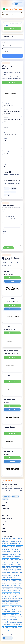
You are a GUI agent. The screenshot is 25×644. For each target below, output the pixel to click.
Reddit (13, 192)
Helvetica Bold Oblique (16, 542)
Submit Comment (9, 248)
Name (5, 226)
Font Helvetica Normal (7, 574)
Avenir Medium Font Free (7, 587)
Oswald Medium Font (6, 597)
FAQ (3, 525)
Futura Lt (8, 566)
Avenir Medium (14, 621)
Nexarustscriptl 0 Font (16, 627)
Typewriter (12, 461)
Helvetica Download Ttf (13, 553)
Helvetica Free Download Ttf (8, 550)
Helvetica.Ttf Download (16, 579)
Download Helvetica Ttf (7, 592)
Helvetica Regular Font (16, 566)
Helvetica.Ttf (5, 543)
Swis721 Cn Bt (18, 582)
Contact (4, 521)
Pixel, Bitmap (12, 309)
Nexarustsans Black (12, 608)
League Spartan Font (15, 558)
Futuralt (4, 606)
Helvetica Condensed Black (11, 626)
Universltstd (5, 553)
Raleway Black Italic (6, 631)
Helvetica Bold (18, 589)
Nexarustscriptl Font (6, 593)
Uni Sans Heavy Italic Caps (16, 615)
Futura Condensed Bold (12, 606)
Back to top (7, 638)
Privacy (4, 531)
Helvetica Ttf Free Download (14, 600)
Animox (8, 542)
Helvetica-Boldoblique (7, 603)
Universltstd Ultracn (16, 593)
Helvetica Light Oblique (16, 595)
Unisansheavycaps (6, 579)
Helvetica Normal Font (14, 563)
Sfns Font (15, 574)
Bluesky (7, 192)
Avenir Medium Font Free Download (9, 581)
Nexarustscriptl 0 (6, 621)
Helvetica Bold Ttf (11, 545)
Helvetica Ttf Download (16, 546)
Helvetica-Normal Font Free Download (10, 602)
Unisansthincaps (5, 615)
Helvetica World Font (12, 611)
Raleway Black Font (6, 595)
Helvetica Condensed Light (8, 598)
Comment (6, 237)
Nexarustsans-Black (9, 582)
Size (3, 49)
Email (5, 231)
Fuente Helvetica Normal (7, 629)
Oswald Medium (17, 592)
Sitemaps (4, 512)
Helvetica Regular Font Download (13, 556)
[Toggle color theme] (18, 4)
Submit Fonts (5, 509)
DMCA (3, 528)
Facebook (14, 189)
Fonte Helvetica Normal (16, 548)
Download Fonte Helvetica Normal (9, 616)
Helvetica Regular (6, 548)
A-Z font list (5, 515)
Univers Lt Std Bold (17, 585)
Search (13, 28)
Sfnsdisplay (16, 584)
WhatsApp (7, 195)
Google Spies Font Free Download (9, 538)
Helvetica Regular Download (8, 568)
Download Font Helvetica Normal (9, 564)
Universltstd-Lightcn (6, 569)
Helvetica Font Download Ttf (14, 551)
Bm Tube (19, 611)
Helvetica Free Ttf (11, 624)
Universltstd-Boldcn (6, 576)
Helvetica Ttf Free (18, 629)
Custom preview (7, 43)
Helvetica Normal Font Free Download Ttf (11, 590)
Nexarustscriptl (5, 555)
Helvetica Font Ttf (14, 555)
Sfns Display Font (10, 561)
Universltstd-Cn (14, 559)
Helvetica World (15, 576)
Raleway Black (18, 568)
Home (3, 505)
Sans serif (12, 281)
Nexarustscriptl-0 (6, 559)
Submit (12, 56)
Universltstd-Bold (11, 577)
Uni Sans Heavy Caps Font (16, 605)
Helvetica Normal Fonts (7, 584)
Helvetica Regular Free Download (15, 572)
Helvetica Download (14, 619)
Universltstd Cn (15, 597)
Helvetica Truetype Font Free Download (10, 613)
